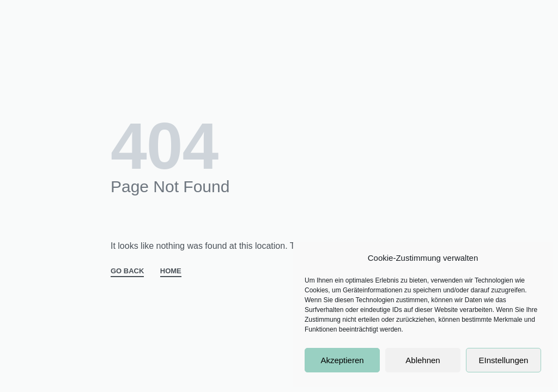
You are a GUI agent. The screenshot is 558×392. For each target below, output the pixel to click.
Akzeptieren (342, 360)
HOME (171, 271)
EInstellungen (504, 360)
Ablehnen (423, 360)
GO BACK (127, 271)
